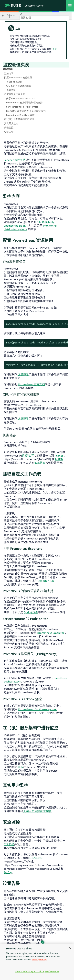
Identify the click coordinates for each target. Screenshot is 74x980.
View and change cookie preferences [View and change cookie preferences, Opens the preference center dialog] (37, 971)
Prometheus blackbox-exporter (37, 709)
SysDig (8, 872)
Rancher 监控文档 (15, 160)
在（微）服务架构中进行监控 (19, 119)
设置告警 (9, 132)
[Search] (44, 18)
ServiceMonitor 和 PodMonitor (22, 107)
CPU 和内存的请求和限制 (19, 86)
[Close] (70, 948)
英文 (55, 49)
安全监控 (9, 128)
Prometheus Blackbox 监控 (20, 115)
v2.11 (10, 16)
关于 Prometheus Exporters (21, 98)
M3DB (59, 459)
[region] (37, 962)
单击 (20, 767)
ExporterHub (46, 581)
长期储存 (11, 90)
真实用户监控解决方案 (37, 811)
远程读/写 (28, 456)
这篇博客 (23, 374)
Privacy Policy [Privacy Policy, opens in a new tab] (39, 960)
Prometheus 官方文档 (32, 384)
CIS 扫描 (9, 844)
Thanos (59, 456)
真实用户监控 (11, 123)
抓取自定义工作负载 (15, 94)
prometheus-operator (51, 633)
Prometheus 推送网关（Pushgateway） (27, 111)
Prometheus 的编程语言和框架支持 (24, 102)
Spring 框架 (31, 612)
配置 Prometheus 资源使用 (18, 77)
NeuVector (36, 858)
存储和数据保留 (14, 82)
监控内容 (9, 73)
